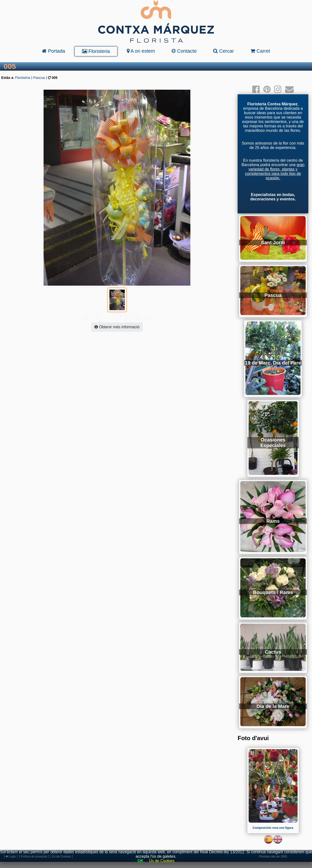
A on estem (141, 51)
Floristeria (96, 51)
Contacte (184, 51)
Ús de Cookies (162, 861)
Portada (53, 51)
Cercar (224, 51)
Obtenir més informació (117, 317)
